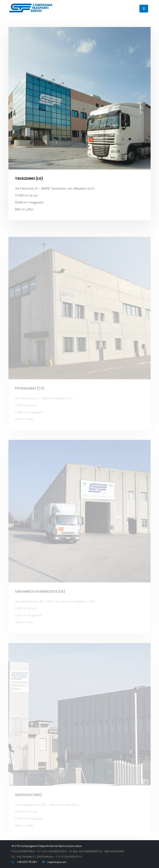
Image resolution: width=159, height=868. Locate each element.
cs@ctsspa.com (57, 862)
